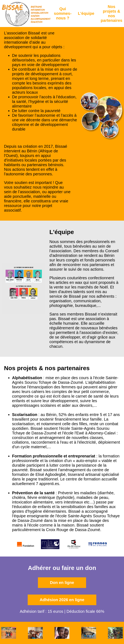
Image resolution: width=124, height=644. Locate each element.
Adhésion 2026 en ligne (62, 600)
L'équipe (86, 13)
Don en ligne (62, 583)
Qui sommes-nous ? (63, 13)
